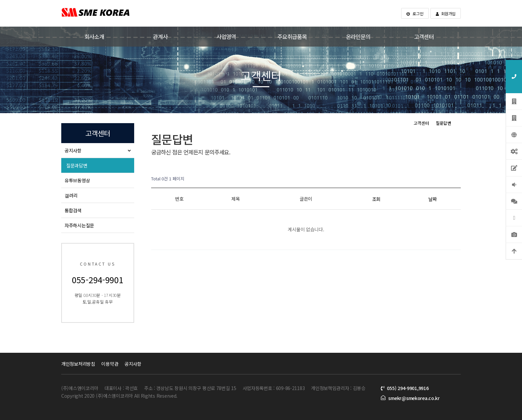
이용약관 (110, 364)
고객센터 (424, 37)
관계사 (160, 37)
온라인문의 (358, 37)
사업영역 (226, 37)
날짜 (433, 199)
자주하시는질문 (79, 225)
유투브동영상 (77, 180)
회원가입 (446, 13)
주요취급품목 (292, 37)
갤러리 (71, 195)
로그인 (415, 13)
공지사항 (73, 150)
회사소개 (94, 37)
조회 (376, 199)
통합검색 (73, 210)
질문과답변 (77, 165)
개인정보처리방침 (78, 364)
